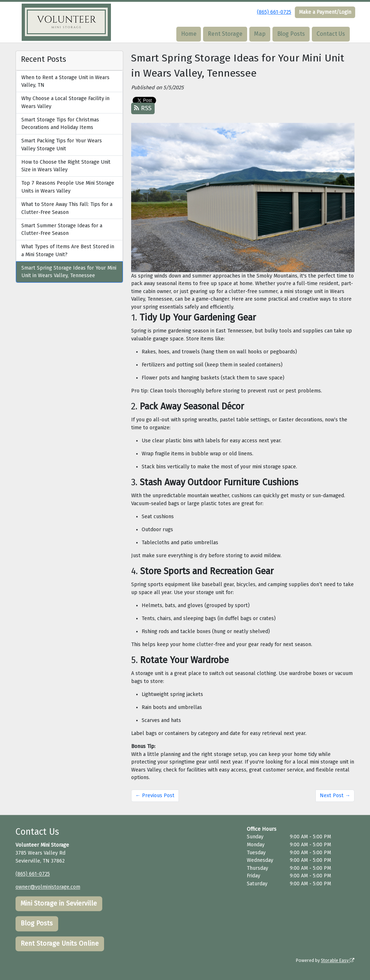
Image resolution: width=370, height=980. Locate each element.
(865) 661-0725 (274, 12)
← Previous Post (155, 796)
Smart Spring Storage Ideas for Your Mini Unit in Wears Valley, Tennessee (69, 272)
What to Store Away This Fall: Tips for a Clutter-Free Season (67, 208)
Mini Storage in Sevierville (59, 903)
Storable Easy (338, 960)
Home (189, 34)
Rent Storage (225, 34)
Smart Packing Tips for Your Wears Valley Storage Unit (62, 145)
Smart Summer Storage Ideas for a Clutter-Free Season (62, 230)
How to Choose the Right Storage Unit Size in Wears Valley (66, 166)
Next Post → (335, 796)
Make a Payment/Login (325, 12)
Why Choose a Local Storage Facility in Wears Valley (65, 102)
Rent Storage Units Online (60, 944)
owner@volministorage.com (48, 887)
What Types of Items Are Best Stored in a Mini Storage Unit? (68, 251)
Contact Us (331, 34)
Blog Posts (291, 34)
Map (260, 34)
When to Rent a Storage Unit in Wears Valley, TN (65, 81)
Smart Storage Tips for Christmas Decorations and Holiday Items (60, 124)
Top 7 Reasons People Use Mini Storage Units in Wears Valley (68, 187)
